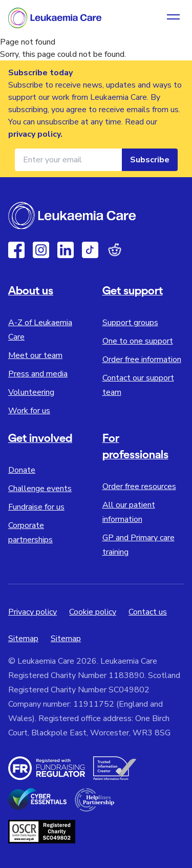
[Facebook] (16, 250)
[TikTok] (90, 250)
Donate (22, 470)
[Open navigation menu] (173, 18)
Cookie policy (93, 612)
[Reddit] (115, 250)
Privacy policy (33, 612)
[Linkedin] (66, 250)
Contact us (148, 612)
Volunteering (31, 392)
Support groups (130, 323)
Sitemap (23, 639)
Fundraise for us (36, 507)
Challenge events (40, 489)
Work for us (29, 411)
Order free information (142, 359)
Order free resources (139, 486)
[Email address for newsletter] (68, 160)
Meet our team (35, 355)
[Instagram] (41, 250)
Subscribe (150, 160)
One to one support (138, 341)
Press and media (38, 374)
